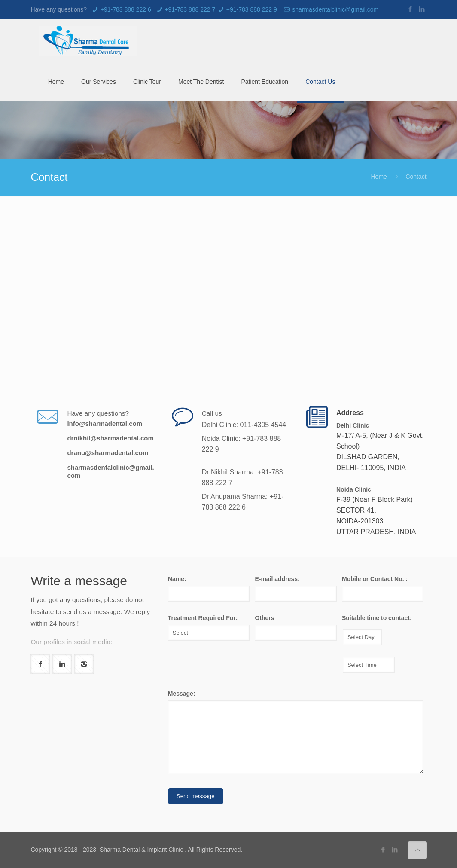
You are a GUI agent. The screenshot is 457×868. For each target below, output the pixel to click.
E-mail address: (277, 579)
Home (379, 177)
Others (264, 618)
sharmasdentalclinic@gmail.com (335, 9)
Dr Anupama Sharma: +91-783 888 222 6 (243, 502)
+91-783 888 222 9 (252, 9)
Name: (177, 579)
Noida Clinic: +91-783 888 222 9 (242, 444)
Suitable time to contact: (377, 618)
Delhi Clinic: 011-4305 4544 (244, 425)
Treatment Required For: (203, 618)
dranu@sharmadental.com (108, 453)
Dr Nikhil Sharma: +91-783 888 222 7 (242, 477)
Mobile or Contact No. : (375, 579)
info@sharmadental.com (105, 423)
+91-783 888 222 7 (190, 9)
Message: (182, 694)
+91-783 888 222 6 (126, 9)
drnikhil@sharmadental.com (110, 438)
